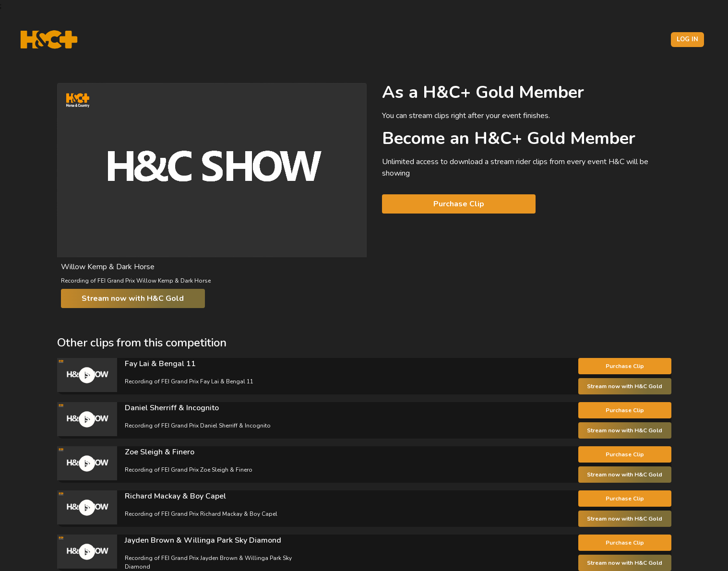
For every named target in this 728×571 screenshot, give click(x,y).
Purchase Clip (459, 204)
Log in (687, 39)
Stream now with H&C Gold (133, 298)
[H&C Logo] (49, 40)
